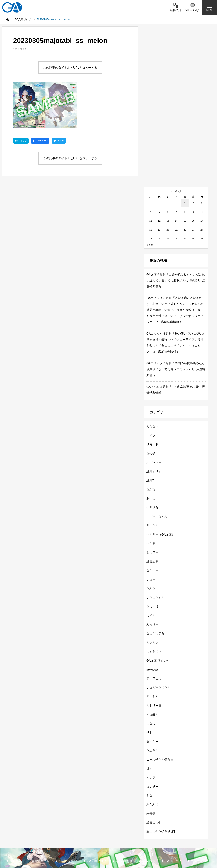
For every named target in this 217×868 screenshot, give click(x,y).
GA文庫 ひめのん (158, 620)
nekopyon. (153, 629)
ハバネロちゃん (157, 476)
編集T (150, 440)
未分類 (151, 773)
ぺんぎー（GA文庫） (161, 494)
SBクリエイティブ (23, 836)
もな (149, 755)
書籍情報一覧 (40, 820)
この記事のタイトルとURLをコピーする (70, 68)
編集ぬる (152, 521)
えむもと (152, 656)
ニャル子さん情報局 (160, 719)
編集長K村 (153, 782)
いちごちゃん (155, 557)
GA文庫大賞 (124, 820)
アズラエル (154, 638)
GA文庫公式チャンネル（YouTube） (69, 836)
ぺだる (151, 503)
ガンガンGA (199, 820)
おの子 (151, 413)
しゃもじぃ (154, 611)
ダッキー (152, 701)
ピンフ (151, 737)
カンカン (152, 602)
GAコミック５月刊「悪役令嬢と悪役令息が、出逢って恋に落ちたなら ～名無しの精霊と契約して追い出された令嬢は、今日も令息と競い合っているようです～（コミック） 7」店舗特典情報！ (175, 269)
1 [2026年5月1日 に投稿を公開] (185, 163)
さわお (151, 548)
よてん (151, 575)
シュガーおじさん (158, 647)
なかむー (152, 530)
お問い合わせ (115, 843)
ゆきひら (152, 467)
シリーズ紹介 (68, 820)
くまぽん (152, 674)
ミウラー (152, 512)
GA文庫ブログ (96, 820)
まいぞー (152, 746)
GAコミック (173, 820)
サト (149, 692)
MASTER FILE (188, 836)
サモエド (152, 404)
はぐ (149, 728)
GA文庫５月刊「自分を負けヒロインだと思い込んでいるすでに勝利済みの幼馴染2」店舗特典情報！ (176, 240)
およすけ (152, 566)
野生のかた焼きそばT (161, 791)
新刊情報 (16, 820)
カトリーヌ (154, 665)
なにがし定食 (155, 593)
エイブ (151, 395)
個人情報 (90, 843)
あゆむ (151, 458)
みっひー (152, 584)
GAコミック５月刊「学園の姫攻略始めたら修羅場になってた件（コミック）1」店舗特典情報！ (176, 329)
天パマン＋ (154, 422)
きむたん (152, 485)
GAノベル (149, 820)
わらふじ (152, 764)
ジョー (151, 539)
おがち (151, 449)
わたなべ (152, 386)
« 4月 (150, 204)
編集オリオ (154, 431)
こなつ (151, 683)
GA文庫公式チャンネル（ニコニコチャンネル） (136, 836)
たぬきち (152, 710)
